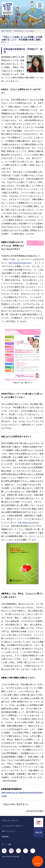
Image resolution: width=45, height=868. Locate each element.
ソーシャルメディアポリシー (13, 826)
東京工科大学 (6, 31)
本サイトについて (9, 831)
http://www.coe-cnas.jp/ (28, 523)
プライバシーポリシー (10, 820)
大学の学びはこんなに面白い (24, 31)
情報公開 (39, 832)
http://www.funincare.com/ (20, 263)
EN (10, 844)
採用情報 (5, 837)
